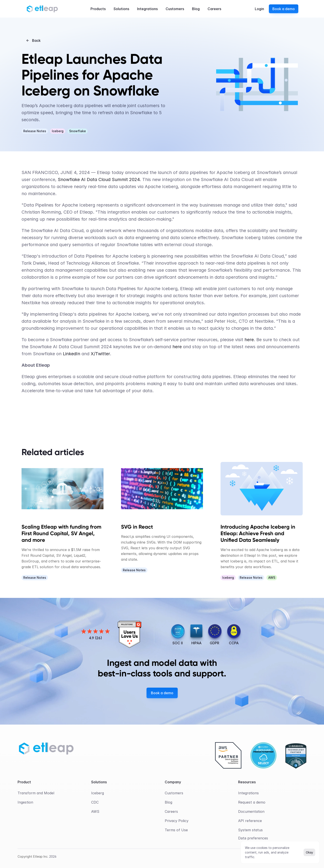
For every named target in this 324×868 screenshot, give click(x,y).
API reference (250, 821)
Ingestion (25, 802)
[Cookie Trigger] (253, 838)
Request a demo (252, 802)
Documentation (251, 811)
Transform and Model (36, 793)
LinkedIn (71, 354)
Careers (171, 811)
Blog (168, 802)
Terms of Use (176, 830)
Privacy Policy (177, 821)
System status (250, 830)
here (249, 340)
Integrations (248, 793)
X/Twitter (100, 354)
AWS (95, 811)
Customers (174, 793)
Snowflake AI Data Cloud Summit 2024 (99, 179)
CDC (95, 802)
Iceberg (98, 793)
